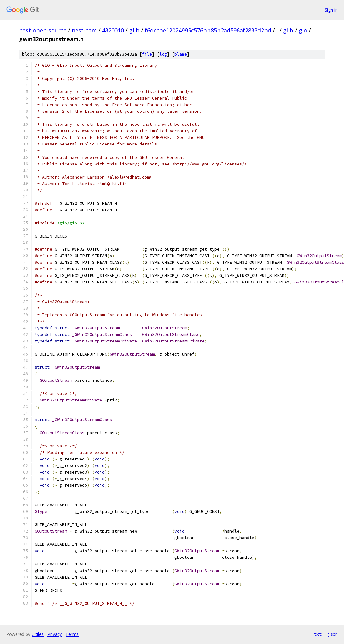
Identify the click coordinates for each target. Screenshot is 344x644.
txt (318, 634)
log (163, 54)
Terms (72, 634)
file (147, 54)
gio (303, 30)
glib (134, 30)
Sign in (331, 10)
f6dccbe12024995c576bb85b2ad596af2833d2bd (208, 30)
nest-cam (84, 30)
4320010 (113, 30)
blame (181, 54)
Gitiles (38, 634)
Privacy (55, 634)
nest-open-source (43, 30)
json (333, 634)
